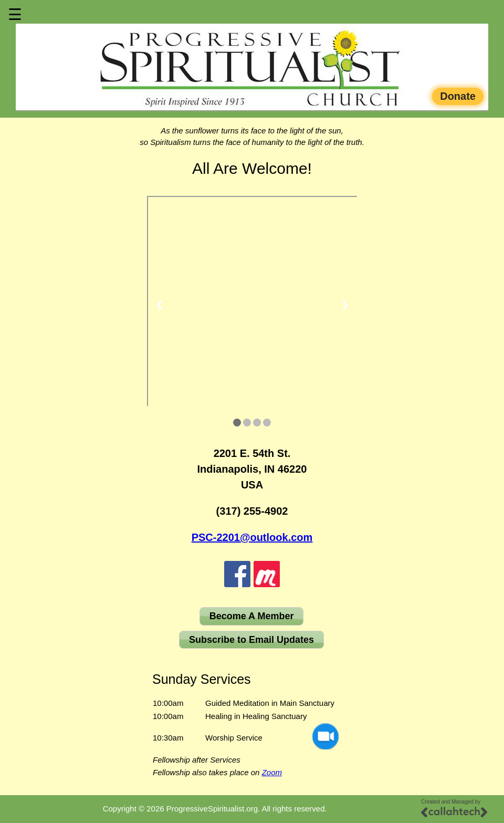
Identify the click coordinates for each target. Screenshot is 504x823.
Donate (458, 96)
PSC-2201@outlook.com (252, 537)
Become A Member (252, 616)
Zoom (272, 772)
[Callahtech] (454, 812)
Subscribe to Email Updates (251, 640)
